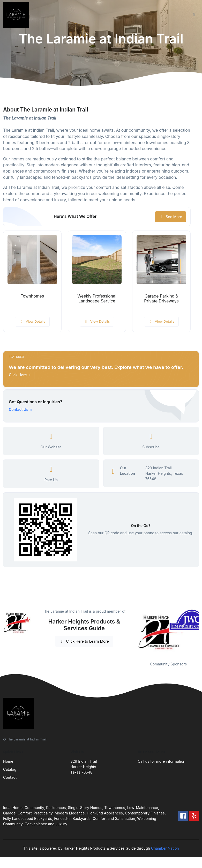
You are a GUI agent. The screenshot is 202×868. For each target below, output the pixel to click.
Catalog (10, 769)
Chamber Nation (165, 848)
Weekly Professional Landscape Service (97, 299)
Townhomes (32, 296)
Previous (134, 632)
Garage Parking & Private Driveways (161, 299)
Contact (10, 777)
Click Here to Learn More (84, 641)
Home (8, 761)
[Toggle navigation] (194, 15)
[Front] (17, 15)
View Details (32, 321)
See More (171, 217)
